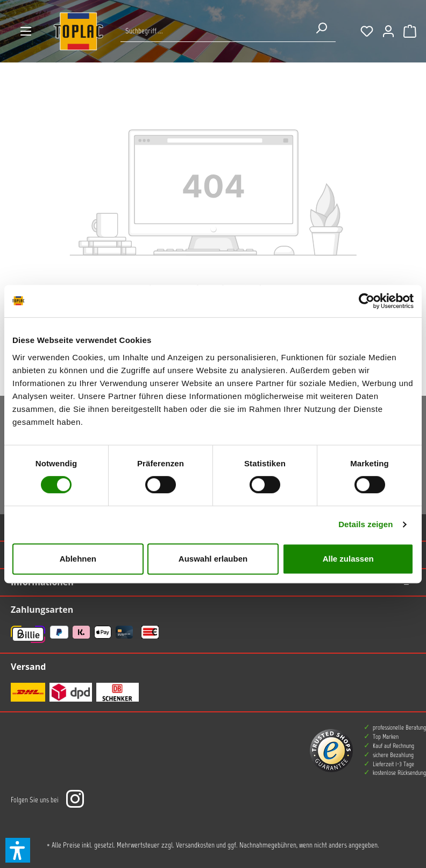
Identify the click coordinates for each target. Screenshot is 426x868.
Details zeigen (365, 524)
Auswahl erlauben (213, 559)
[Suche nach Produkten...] (214, 31)
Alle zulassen (348, 559)
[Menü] (26, 31)
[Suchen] (321, 28)
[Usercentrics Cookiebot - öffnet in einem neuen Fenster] (367, 301)
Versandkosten (195, 845)
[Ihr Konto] (388, 31)
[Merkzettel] (367, 31)
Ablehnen (78, 559)
